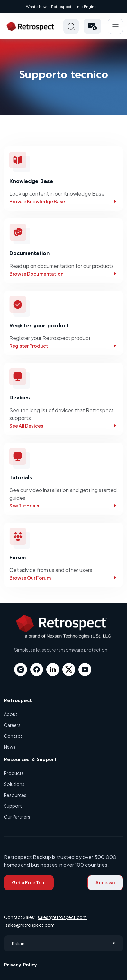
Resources (15, 795)
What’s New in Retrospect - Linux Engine (61, 7)
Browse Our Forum (63, 578)
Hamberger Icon (115, 26)
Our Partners (17, 817)
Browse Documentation (63, 274)
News (10, 747)
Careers (12, 725)
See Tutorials (63, 506)
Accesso (105, 882)
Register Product (63, 346)
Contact (13, 736)
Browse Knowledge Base (63, 201)
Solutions (14, 784)
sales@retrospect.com (62, 917)
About (11, 714)
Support (13, 806)
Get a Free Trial (29, 882)
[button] (92, 26)
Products (14, 773)
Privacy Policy (20, 965)
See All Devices (63, 426)
